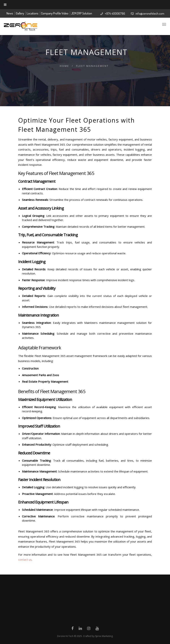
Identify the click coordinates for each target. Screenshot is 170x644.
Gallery (20, 13)
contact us (25, 559)
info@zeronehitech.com (150, 14)
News (10, 13)
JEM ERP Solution (82, 13)
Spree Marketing (104, 636)
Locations (33, 13)
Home (64, 66)
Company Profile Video (55, 13)
